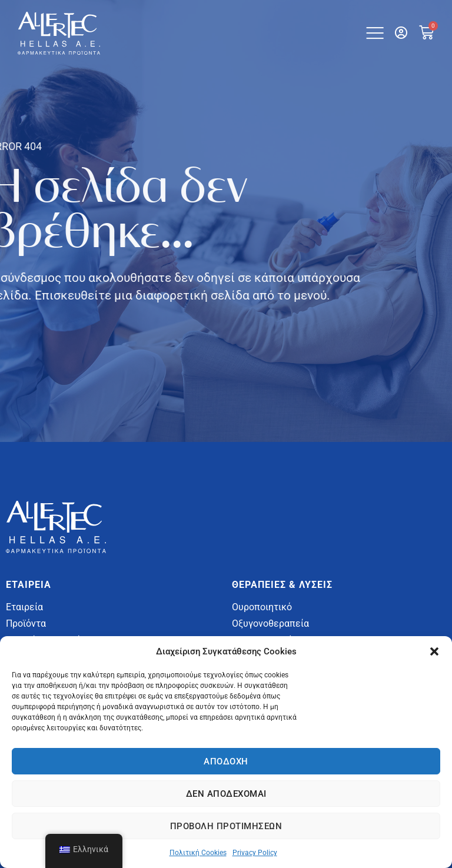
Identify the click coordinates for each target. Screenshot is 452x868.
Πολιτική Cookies (198, 853)
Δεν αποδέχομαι (226, 794)
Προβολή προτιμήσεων (226, 826)
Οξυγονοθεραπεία (270, 623)
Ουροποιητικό (262, 607)
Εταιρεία (24, 607)
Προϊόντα (26, 623)
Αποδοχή (226, 761)
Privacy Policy (255, 853)
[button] (434, 651)
